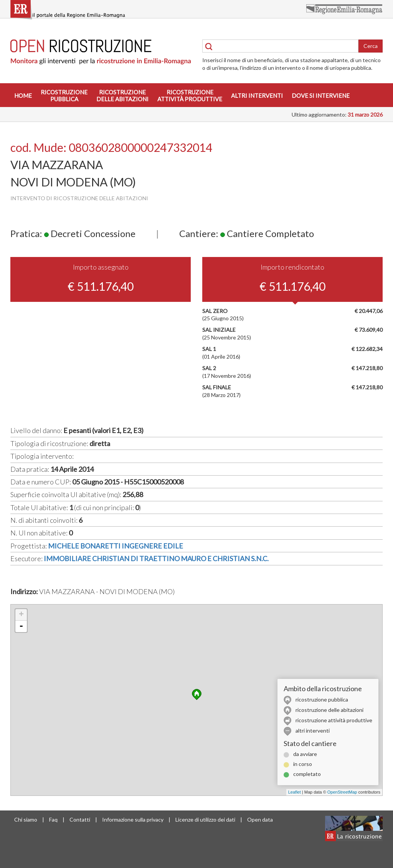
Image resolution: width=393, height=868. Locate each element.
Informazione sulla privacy (133, 819)
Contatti (80, 819)
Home (23, 96)
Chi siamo (26, 819)
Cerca (371, 46)
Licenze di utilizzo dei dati (205, 819)
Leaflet (295, 792)
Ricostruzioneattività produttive (190, 96)
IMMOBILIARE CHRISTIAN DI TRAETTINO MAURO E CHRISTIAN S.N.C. (156, 558)
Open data (260, 819)
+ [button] (21, 615)
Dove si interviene (321, 96)
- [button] (21, 626)
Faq (53, 819)
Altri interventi (257, 96)
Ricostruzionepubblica (64, 96)
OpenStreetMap (342, 792)
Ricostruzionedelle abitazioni (122, 96)
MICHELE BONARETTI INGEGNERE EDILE (116, 546)
